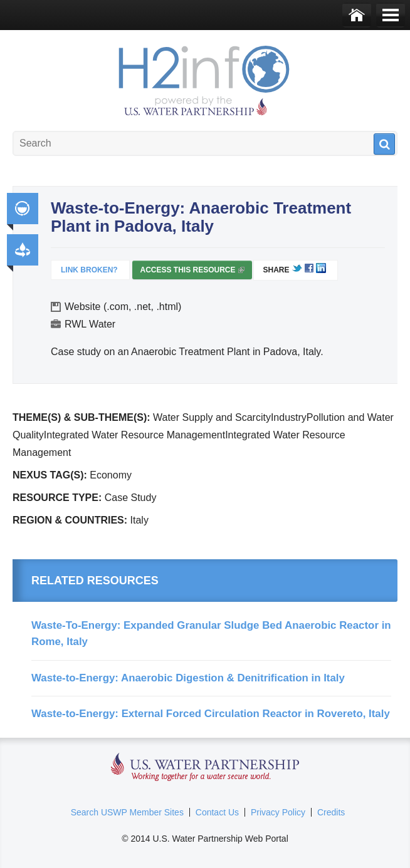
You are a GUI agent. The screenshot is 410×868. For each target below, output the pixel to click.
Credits (331, 812)
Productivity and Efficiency (23, 250)
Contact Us (217, 812)
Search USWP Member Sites (127, 812)
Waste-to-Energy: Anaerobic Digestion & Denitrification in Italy (188, 678)
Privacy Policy (278, 812)
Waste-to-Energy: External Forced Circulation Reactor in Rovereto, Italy (211, 714)
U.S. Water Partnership (205, 767)
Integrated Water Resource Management (23, 209)
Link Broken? (89, 270)
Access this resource (192, 272)
